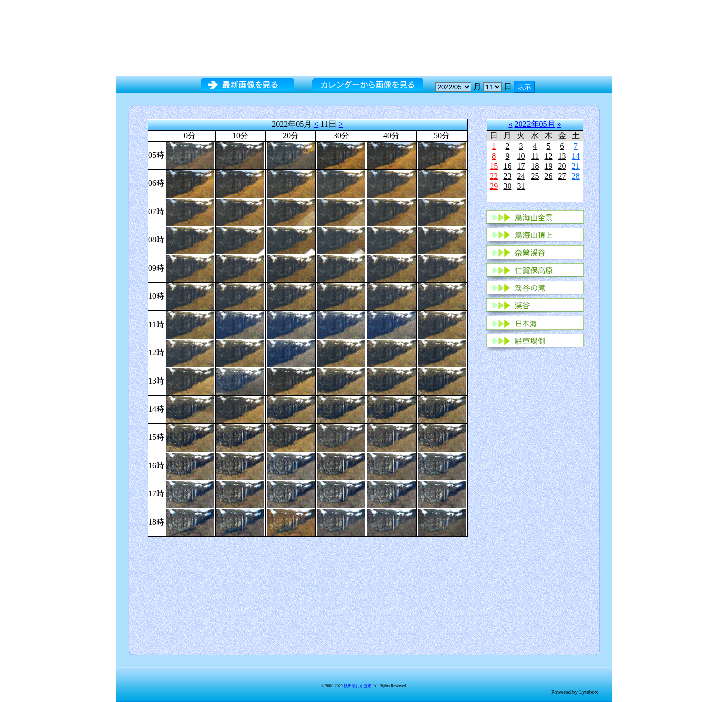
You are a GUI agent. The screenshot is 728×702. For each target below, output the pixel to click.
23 (507, 176)
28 (576, 176)
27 (562, 176)
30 (507, 186)
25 (535, 176)
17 (521, 166)
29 (494, 186)
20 (562, 166)
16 (507, 166)
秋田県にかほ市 (358, 686)
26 (548, 176)
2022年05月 (535, 124)
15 (494, 166)
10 (521, 156)
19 (548, 166)
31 (521, 186)
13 (562, 156)
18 (535, 166)
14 (576, 156)
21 (576, 166)
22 (494, 176)
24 (521, 176)
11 (535, 156)
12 (548, 156)
